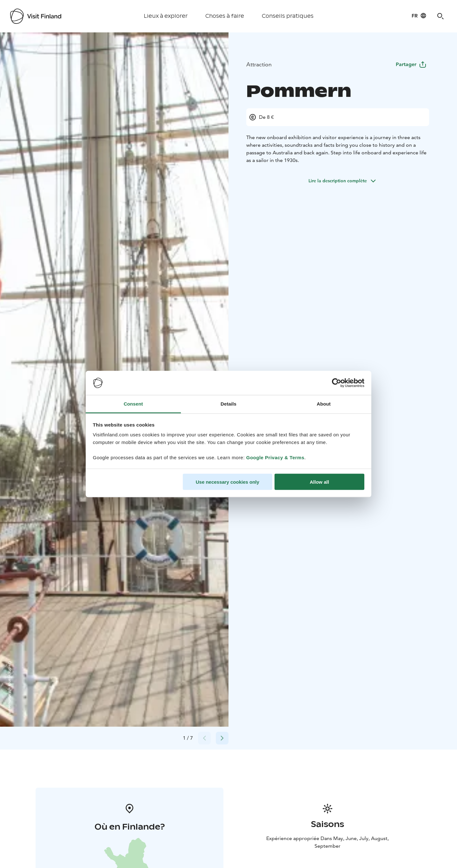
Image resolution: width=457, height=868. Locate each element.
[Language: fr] (419, 16)
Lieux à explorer (166, 16)
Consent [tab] (133, 404)
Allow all (319, 482)
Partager (411, 64)
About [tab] (324, 404)
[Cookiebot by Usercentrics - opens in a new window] (337, 383)
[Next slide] (222, 738)
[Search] (440, 16)
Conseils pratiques (288, 16)
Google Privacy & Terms (275, 458)
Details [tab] (228, 404)
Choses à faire (225, 16)
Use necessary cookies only (228, 482)
